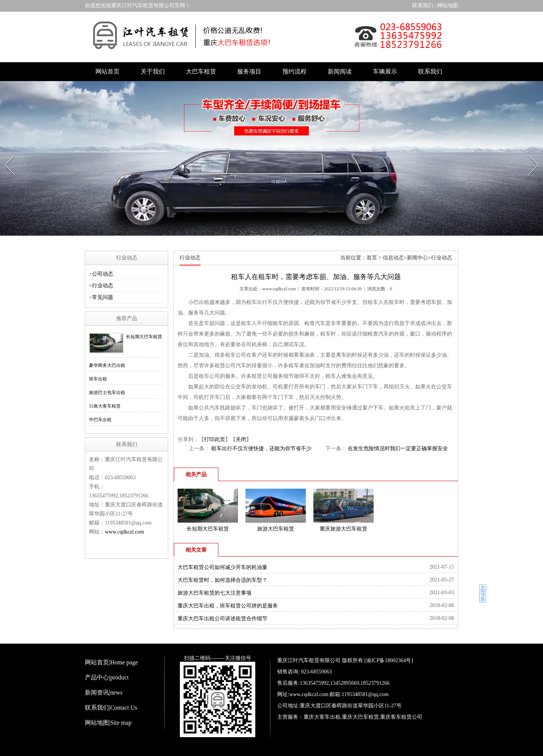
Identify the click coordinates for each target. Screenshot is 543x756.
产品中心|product (107, 677)
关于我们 (153, 71)
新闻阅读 (340, 71)
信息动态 (393, 258)
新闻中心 (417, 258)
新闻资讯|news (104, 692)
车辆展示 (385, 71)
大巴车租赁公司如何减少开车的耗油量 (222, 567)
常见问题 (103, 297)
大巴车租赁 (201, 71)
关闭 (241, 439)
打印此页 (215, 439)
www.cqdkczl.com (279, 289)
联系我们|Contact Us (111, 708)
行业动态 (103, 286)
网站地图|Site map (108, 723)
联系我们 (423, 5)
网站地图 (448, 5)
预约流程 (295, 71)
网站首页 (107, 71)
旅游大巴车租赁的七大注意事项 (215, 593)
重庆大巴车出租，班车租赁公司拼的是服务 (228, 606)
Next (530, 153)
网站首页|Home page (111, 662)
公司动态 (103, 274)
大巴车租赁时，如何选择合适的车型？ (222, 580)
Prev (5, 153)
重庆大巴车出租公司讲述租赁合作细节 (222, 619)
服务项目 (249, 71)
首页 (372, 258)
